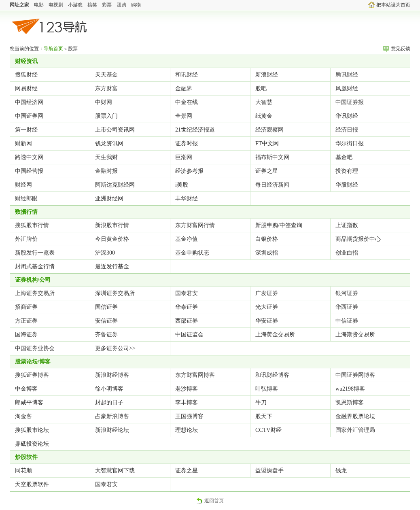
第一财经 (26, 130)
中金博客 (26, 389)
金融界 (184, 88)
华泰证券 (187, 307)
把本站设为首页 (389, 5)
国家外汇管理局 (355, 430)
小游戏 (75, 5)
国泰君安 (187, 293)
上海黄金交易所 (275, 335)
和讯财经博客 (272, 375)
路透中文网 (29, 157)
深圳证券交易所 (115, 293)
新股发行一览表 (35, 253)
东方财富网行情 (195, 225)
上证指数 (347, 225)
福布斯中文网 (272, 157)
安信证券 (106, 321)
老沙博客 (187, 389)
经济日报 (347, 130)
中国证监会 (189, 335)
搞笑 (92, 5)
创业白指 (347, 253)
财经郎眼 (26, 199)
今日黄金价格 (112, 239)
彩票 (107, 5)
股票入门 (106, 116)
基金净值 (187, 239)
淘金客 (23, 416)
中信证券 (347, 321)
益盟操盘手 (269, 471)
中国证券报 (350, 102)
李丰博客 (187, 403)
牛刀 (261, 403)
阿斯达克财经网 (115, 185)
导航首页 (53, 49)
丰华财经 (187, 199)
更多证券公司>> (115, 348)
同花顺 (23, 471)
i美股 (182, 185)
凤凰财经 (347, 88)
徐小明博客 (109, 389)
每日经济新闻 (272, 185)
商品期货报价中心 (358, 239)
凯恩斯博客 (350, 403)
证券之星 (267, 171)
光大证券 (267, 307)
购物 (136, 5)
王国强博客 (189, 416)
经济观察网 (269, 130)
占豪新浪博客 (112, 416)
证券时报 (187, 143)
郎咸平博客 (29, 403)
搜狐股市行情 (32, 225)
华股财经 (347, 185)
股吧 (261, 88)
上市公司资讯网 (115, 130)
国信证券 (106, 307)
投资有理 (347, 171)
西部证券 (187, 321)
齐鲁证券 (106, 335)
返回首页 (210, 501)
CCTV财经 (268, 430)
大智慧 (264, 102)
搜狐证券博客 (32, 375)
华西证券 (347, 307)
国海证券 (26, 335)
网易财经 (26, 88)
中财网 (104, 102)
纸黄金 (264, 116)
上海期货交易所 (355, 335)
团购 (121, 5)
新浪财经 (267, 75)
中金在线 (187, 102)
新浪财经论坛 (112, 430)
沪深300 (105, 253)
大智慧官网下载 (115, 471)
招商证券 (26, 307)
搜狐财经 (26, 75)
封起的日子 (109, 403)
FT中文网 (267, 143)
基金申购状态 (192, 253)
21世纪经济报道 (195, 130)
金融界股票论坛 (355, 416)
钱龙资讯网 (109, 143)
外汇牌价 (26, 239)
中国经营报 (29, 171)
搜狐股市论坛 (32, 430)
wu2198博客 (350, 389)
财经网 (23, 185)
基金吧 (344, 157)
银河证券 (347, 293)
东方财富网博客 (195, 375)
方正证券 (26, 321)
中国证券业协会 (35, 348)
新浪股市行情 (112, 225)
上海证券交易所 (35, 293)
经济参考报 (189, 171)
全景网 (184, 116)
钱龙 (341, 471)
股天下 (264, 416)
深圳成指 (267, 253)
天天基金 (106, 75)
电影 (39, 5)
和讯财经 (187, 75)
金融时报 (106, 171)
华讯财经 (347, 116)
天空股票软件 (32, 484)
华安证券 (267, 321)
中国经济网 (29, 102)
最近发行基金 (112, 267)
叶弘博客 (267, 389)
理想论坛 (187, 430)
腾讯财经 (347, 75)
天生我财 (106, 157)
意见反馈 (397, 49)
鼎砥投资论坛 (32, 444)
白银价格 (267, 239)
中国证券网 (29, 116)
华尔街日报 (350, 143)
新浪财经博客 (112, 375)
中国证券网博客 (355, 375)
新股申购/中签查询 (279, 225)
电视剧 (56, 5)
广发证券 (267, 293)
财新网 (23, 143)
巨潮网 (184, 157)
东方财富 (106, 88)
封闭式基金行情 (35, 267)
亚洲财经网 (109, 199)
